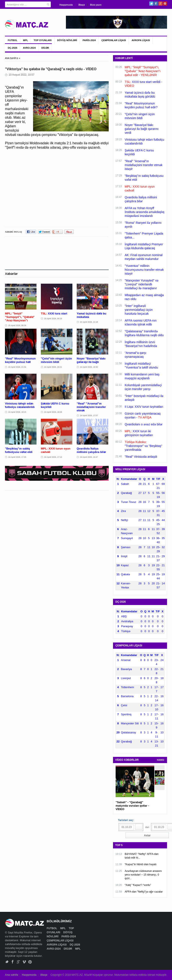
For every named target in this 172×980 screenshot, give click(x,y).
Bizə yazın (96, 5)
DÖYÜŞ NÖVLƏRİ (67, 40)
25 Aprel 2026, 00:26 (17, 325)
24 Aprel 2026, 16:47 (89, 457)
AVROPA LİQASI (141, 40)
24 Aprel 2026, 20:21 (53, 367)
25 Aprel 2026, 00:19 (53, 319)
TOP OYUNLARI (43, 40)
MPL (26, 40)
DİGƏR (45, 48)
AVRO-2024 (29, 48)
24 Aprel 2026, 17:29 (17, 457)
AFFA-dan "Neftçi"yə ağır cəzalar (144, 892)
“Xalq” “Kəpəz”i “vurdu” (138, 885)
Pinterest (165, 4)
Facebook (156, 4)
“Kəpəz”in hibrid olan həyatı (141, 864)
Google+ (160, 4)
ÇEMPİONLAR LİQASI (114, 40)
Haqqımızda (66, 5)
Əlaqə (81, 5)
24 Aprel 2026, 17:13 (53, 457)
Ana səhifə (12, 975)
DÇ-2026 (13, 48)
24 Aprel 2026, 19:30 (89, 367)
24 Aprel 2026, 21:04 (17, 367)
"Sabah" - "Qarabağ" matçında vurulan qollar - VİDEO (132, 806)
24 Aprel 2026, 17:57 (89, 415)
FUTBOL (13, 40)
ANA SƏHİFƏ (11, 58)
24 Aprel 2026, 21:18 (89, 322)
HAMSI (161, 760)
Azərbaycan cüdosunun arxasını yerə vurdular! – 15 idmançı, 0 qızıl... (143, 875)
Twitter (151, 4)
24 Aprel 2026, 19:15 (17, 412)
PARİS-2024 (89, 40)
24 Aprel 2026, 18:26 (53, 412)
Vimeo (24, 962)
